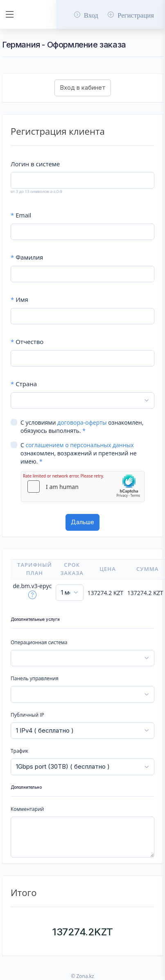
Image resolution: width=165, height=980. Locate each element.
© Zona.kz (82, 976)
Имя (19, 299)
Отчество (27, 342)
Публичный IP (27, 715)
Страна (24, 384)
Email (21, 215)
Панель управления (35, 678)
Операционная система (39, 642)
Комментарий (27, 809)
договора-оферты (82, 422)
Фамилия (27, 257)
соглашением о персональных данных (79, 445)
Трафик (19, 751)
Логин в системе (35, 164)
